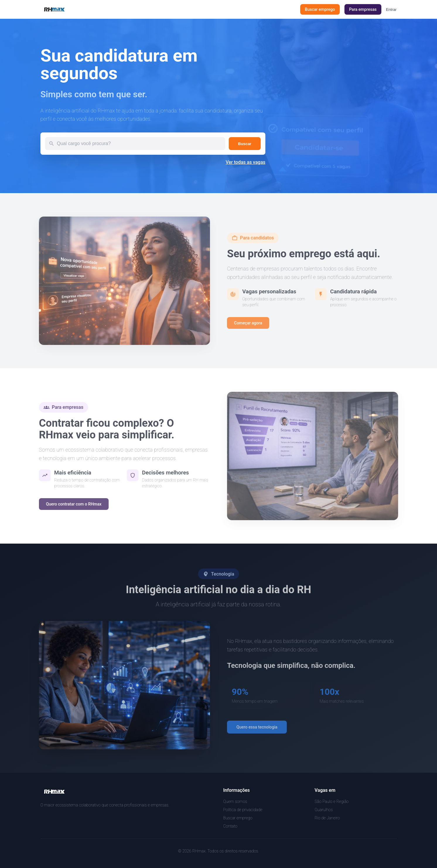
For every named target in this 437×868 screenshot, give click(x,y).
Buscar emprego (238, 818)
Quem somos (235, 801)
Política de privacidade (243, 810)
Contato (230, 826)
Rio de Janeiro (327, 818)
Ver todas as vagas (246, 162)
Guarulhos (324, 810)
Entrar (391, 10)
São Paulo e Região (332, 801)
